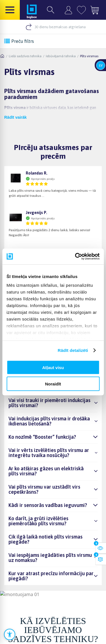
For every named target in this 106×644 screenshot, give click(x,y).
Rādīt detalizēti (73, 350)
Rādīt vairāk (15, 117)
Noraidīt (53, 384)
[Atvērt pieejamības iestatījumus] (10, 634)
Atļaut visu (53, 367)
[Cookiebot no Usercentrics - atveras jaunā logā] (75, 257)
